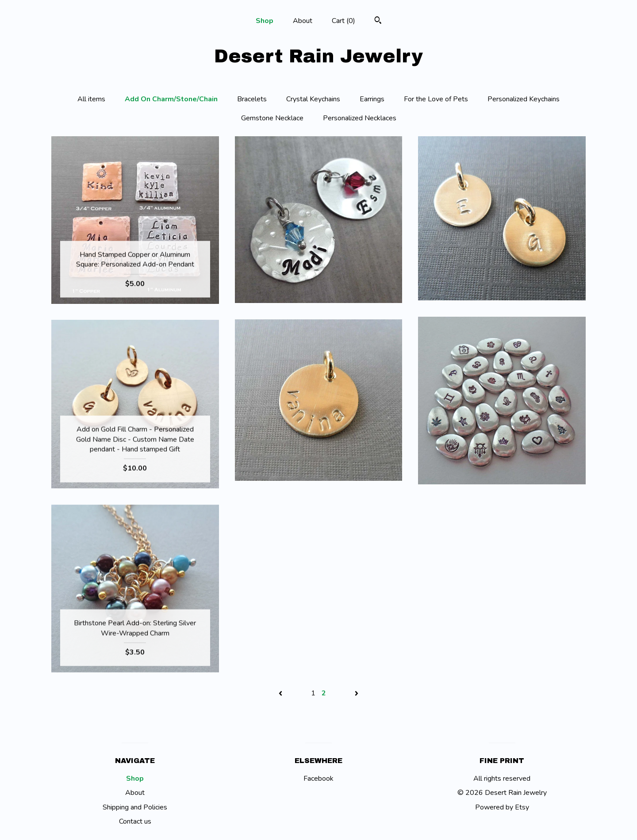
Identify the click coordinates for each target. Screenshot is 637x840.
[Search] (378, 21)
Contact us (135, 821)
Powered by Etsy (502, 807)
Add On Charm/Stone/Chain (171, 99)
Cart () (343, 21)
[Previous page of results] (281, 693)
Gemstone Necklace (272, 118)
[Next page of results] (357, 693)
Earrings (372, 99)
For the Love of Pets (436, 99)
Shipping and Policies (135, 807)
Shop (265, 21)
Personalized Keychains (524, 99)
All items (91, 99)
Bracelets (252, 99)
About (303, 21)
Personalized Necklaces (360, 118)
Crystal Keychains (313, 99)
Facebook (318, 779)
